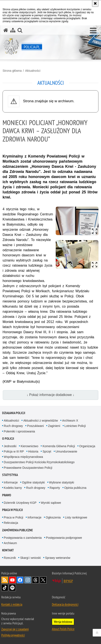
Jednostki (10, 446)
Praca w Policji (12, 510)
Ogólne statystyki (33, 482)
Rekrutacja (11, 523)
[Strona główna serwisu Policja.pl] (6, 30)
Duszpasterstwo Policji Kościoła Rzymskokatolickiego (39, 462)
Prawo (7, 495)
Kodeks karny (13, 488)
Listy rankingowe (76, 517)
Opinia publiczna (75, 488)
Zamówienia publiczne (18, 530)
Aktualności (33, 71)
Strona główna (12, 71)
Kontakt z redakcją (12, 604)
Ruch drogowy (13, 426)
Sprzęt (47, 451)
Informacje (11, 482)
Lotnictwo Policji (75, 426)
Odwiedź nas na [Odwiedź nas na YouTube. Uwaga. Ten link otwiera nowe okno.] (12, 580)
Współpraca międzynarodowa (23, 457)
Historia (33, 451)
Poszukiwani (35, 426)
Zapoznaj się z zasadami (15, 629)
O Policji (8, 439)
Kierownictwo (29, 446)
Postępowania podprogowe (64, 538)
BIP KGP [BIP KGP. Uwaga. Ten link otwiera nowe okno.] (68, 581)
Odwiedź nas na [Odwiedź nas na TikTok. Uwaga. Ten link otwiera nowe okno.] (5, 588)
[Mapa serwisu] (13, 30)
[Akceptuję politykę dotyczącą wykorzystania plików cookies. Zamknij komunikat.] (95, 3)
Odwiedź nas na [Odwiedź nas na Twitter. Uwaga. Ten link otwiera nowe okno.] (43, 580)
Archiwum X (70, 421)
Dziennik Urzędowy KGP (20, 503)
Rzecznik (10, 558)
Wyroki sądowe (51, 503)
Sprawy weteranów (58, 558)
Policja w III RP (14, 451)
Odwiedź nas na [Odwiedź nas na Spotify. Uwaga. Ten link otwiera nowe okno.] (12, 588)
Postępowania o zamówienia (23, 538)
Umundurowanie (66, 451)
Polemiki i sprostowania (19, 431)
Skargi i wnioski (30, 558)
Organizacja (87, 446)
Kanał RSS (5, 580)
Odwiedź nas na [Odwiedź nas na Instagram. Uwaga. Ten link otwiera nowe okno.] (28, 580)
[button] (93, 31)
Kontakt (8, 550)
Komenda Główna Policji (59, 446)
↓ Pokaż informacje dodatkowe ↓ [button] (51, 395)
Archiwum (10, 543)
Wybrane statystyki (62, 482)
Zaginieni (54, 426)
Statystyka (10, 475)
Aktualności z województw (41, 421)
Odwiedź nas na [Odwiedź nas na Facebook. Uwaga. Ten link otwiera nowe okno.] (20, 580)
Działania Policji (14, 413)
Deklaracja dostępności (65, 604)
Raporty (55, 488)
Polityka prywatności (13, 635)
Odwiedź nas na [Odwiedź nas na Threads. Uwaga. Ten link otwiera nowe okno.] (35, 580)
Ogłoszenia (53, 517)
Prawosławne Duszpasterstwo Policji (28, 468)
